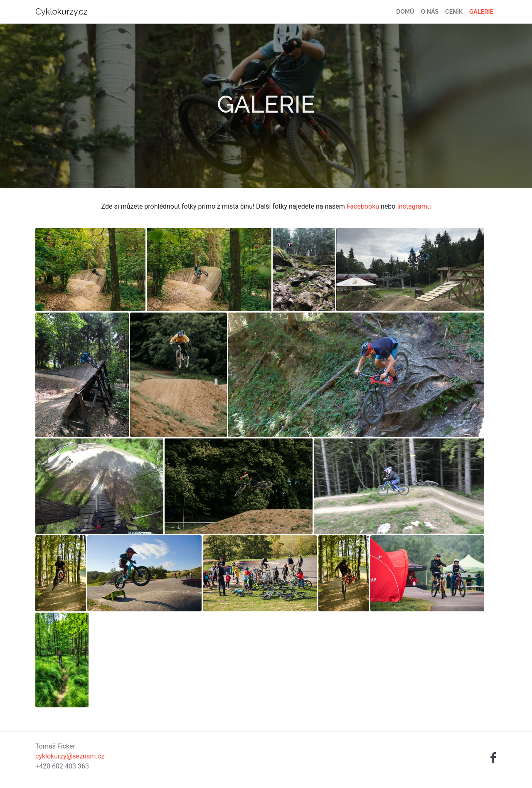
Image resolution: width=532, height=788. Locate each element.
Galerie (481, 12)
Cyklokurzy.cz (61, 12)
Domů (405, 12)
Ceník (454, 12)
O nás (430, 12)
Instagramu (414, 206)
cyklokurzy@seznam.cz (70, 756)
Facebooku (363, 206)
